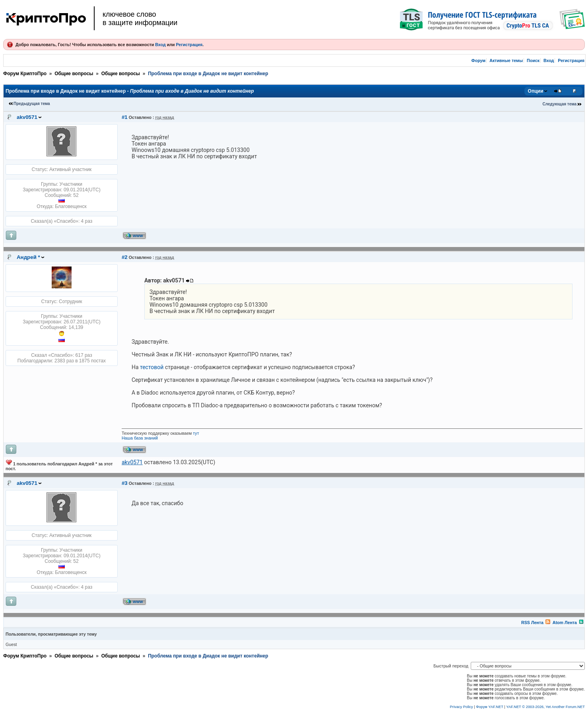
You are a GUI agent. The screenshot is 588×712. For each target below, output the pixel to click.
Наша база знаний (140, 438)
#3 (125, 483)
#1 (125, 117)
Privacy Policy (462, 707)
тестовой (152, 367)
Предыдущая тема (32, 104)
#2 (125, 257)
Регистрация (189, 45)
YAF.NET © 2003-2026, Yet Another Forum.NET (545, 707)
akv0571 (27, 117)
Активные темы (506, 60)
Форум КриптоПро (25, 74)
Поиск (533, 60)
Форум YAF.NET (489, 707)
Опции (536, 91)
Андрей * (28, 257)
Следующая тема (560, 104)
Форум (479, 60)
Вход (160, 45)
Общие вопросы (74, 74)
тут (196, 433)
